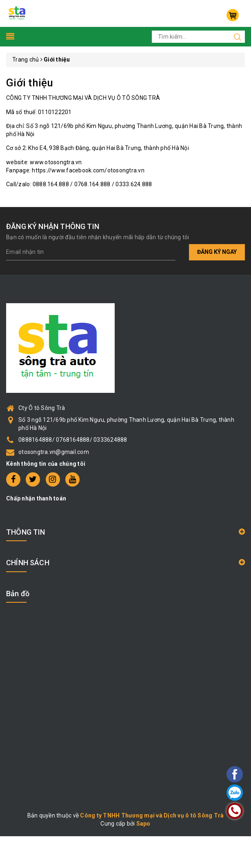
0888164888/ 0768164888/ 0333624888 (73, 440)
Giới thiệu (30, 83)
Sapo (143, 824)
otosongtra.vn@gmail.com (54, 452)
